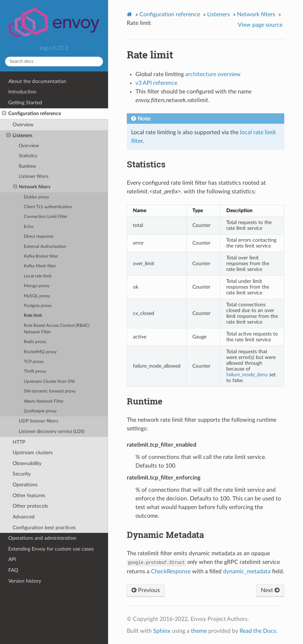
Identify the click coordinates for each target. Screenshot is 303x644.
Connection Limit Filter (46, 217)
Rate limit (33, 316)
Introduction (22, 92)
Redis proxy (35, 342)
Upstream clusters (33, 453)
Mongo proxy (37, 286)
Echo (29, 227)
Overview (23, 125)
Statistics (28, 156)
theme (199, 631)
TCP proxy (34, 362)
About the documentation (37, 81)
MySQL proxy (37, 296)
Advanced (24, 517)
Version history (25, 581)
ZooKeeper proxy (40, 411)
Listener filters (34, 177)
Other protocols (30, 506)
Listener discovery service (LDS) (52, 432)
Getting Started (25, 103)
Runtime (27, 167)
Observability (27, 463)
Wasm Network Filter (44, 401)
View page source (260, 25)
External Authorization (45, 247)
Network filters (32, 187)
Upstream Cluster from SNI (49, 382)
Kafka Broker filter (41, 256)
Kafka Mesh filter (40, 266)
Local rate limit (38, 276)
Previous (146, 590)
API (12, 559)
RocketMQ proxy (40, 352)
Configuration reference (32, 114)
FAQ (13, 570)
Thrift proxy (35, 371)
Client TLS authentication (48, 207)
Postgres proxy (38, 306)
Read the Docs (258, 631)
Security (22, 474)
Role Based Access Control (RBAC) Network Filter (57, 329)
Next (270, 590)
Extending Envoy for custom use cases (51, 549)
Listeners (19, 136)
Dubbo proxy (36, 197)
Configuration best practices (44, 528)
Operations (25, 485)
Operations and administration (42, 538)
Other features (29, 496)
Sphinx (162, 631)
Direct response (39, 236)
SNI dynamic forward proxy (50, 391)
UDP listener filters (39, 421)
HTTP (19, 442)
